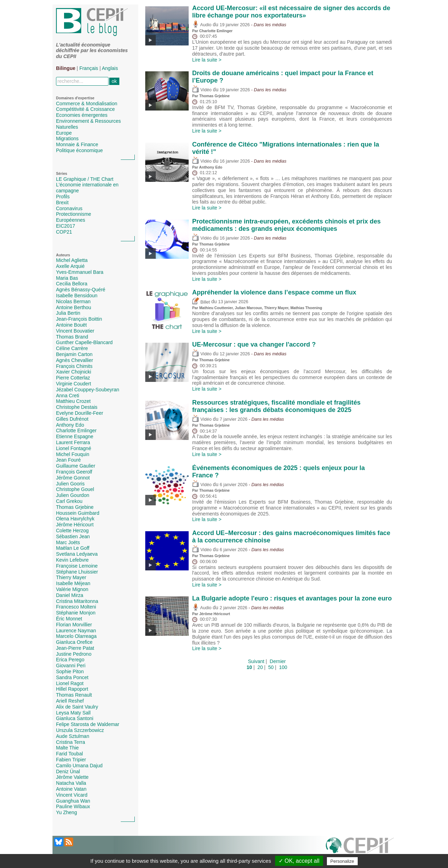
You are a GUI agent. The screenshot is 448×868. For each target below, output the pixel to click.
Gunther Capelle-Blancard (84, 342)
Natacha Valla (71, 783)
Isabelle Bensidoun (77, 296)
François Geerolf (74, 472)
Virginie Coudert (73, 384)
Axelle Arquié (70, 266)
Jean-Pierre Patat (75, 648)
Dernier (278, 661)
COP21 (64, 232)
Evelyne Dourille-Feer (80, 413)
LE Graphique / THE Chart (85, 179)
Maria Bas (67, 278)
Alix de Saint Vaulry (77, 707)
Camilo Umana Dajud (79, 766)
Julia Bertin (68, 313)
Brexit (62, 202)
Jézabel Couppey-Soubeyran (88, 390)
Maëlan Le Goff (73, 548)
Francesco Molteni (76, 607)
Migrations (67, 138)
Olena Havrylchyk (75, 519)
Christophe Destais (77, 407)
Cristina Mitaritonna (77, 601)
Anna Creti (68, 396)
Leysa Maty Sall (73, 713)
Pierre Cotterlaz (73, 378)
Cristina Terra (71, 742)
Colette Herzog (72, 531)
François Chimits (74, 366)
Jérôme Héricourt (75, 525)
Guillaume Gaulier (76, 466)
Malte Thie (67, 748)
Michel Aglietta (72, 260)
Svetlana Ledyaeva (77, 554)
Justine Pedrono (74, 654)
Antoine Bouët (71, 325)
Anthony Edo (70, 425)
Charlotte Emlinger (76, 431)
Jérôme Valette (72, 777)
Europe (64, 133)
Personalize (342, 861)
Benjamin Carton (74, 354)
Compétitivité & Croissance (85, 109)
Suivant (256, 661)
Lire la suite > (207, 60)
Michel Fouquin (73, 454)
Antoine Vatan (71, 789)
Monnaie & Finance (77, 144)
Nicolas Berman (73, 301)
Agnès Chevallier (75, 360)
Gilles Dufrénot (72, 419)
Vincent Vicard (72, 795)
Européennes (71, 220)
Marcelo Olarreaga (76, 636)
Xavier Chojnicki (73, 372)
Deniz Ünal (68, 771)
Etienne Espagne (75, 436)
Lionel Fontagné (73, 448)
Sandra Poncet (72, 677)
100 (283, 667)
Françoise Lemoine (77, 566)
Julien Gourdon (73, 495)
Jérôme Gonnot (73, 478)
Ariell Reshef (70, 701)
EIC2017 (65, 226)
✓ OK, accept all (299, 861)
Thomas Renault (74, 695)
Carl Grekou (69, 501)
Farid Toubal (69, 754)
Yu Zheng (66, 812)
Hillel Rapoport (72, 689)
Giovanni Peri (71, 666)
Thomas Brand (72, 337)
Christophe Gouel (75, 489)
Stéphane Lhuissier (77, 572)
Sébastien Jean (73, 536)
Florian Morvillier (74, 625)
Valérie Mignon (72, 589)
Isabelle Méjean (73, 583)
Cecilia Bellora (72, 284)
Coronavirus (69, 208)
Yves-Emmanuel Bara (80, 272)
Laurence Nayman (76, 631)
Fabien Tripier (71, 760)
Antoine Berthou (73, 307)
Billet (201, 302)
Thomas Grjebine (75, 507)
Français (89, 68)
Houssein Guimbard (78, 513)
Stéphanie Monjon (76, 613)
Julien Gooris (70, 484)
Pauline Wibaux (73, 806)
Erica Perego (70, 660)
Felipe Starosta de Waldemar (88, 724)
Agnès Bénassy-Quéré (81, 290)
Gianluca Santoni (75, 718)
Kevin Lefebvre (72, 560)
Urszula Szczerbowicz (80, 730)
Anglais (110, 68)
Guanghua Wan (73, 801)
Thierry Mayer (71, 577)
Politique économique (79, 150)
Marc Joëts (68, 542)
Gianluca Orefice (74, 642)
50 (271, 667)
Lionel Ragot (70, 683)
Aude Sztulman (73, 736)
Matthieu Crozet (73, 401)
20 (260, 667)
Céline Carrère (72, 348)
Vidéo (202, 90)
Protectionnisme (73, 214)
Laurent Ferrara (73, 442)
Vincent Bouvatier (75, 331)
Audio (202, 25)
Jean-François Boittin (79, 319)
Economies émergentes (82, 115)
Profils (63, 197)
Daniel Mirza (70, 595)
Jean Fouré (68, 460)
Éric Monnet (69, 619)
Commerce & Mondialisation (87, 104)
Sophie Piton (70, 671)
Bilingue (66, 68)
